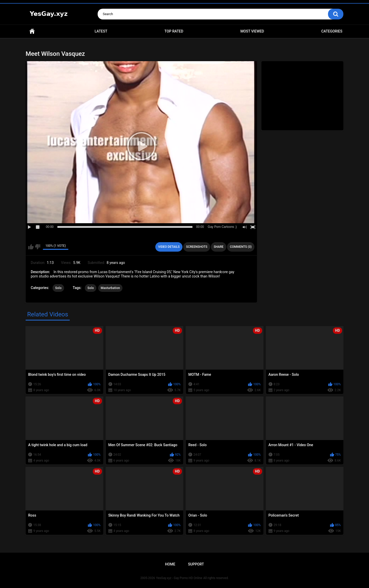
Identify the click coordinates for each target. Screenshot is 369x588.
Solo (58, 288)
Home (32, 31)
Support (196, 564)
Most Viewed (252, 31)
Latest (101, 31)
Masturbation (110, 288)
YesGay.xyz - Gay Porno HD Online (179, 578)
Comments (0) (241, 247)
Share (219, 247)
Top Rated (174, 31)
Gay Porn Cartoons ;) (222, 227)
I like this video (31, 247)
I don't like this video (38, 247)
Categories (332, 31)
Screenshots (197, 247)
